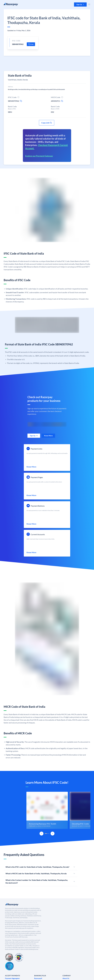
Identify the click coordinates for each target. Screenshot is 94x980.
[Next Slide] (53, 834)
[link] (34, 436)
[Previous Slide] (41, 834)
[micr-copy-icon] (62, 101)
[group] (47, 810)
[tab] (46, 834)
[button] (80, 4)
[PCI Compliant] (9, 957)
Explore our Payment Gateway (39, 156)
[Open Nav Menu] (89, 4)
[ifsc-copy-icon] (21, 101)
